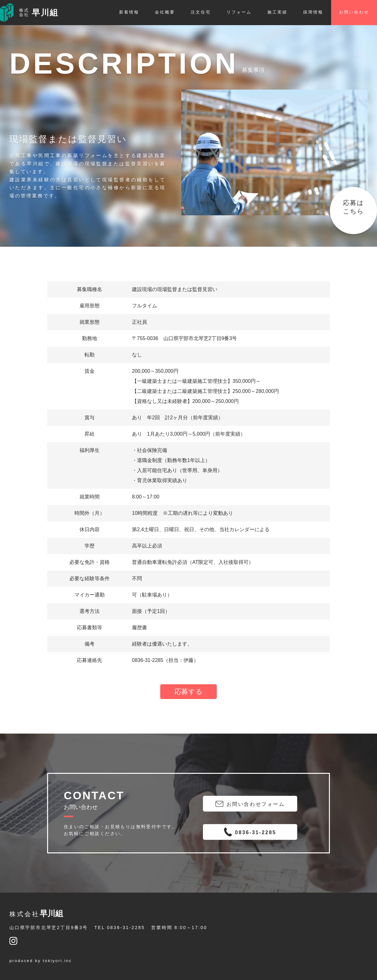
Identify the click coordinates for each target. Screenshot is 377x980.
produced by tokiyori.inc (41, 961)
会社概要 (165, 12)
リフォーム (239, 12)
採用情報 (313, 12)
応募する (188, 692)
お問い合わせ (354, 12)
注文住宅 (201, 12)
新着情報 (129, 12)
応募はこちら (353, 207)
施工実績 (277, 12)
